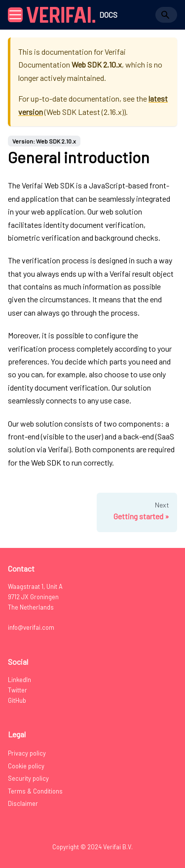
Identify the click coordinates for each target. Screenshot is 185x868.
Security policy (28, 778)
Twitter (18, 690)
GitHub (17, 700)
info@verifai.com (31, 627)
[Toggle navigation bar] (15, 15)
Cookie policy (26, 766)
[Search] (166, 15)
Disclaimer (23, 803)
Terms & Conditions (35, 791)
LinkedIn (19, 680)
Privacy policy (27, 753)
